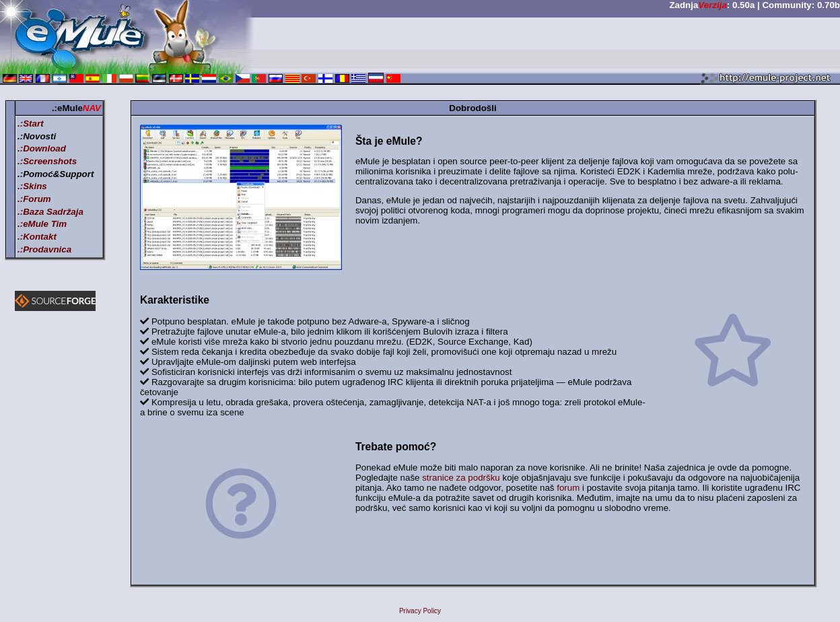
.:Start (31, 124)
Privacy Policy (420, 611)
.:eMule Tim (42, 224)
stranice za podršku (461, 478)
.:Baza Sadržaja (50, 212)
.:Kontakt (37, 237)
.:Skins (32, 186)
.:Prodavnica (44, 249)
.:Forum (34, 199)
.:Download (42, 148)
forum (568, 488)
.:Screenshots (47, 161)
